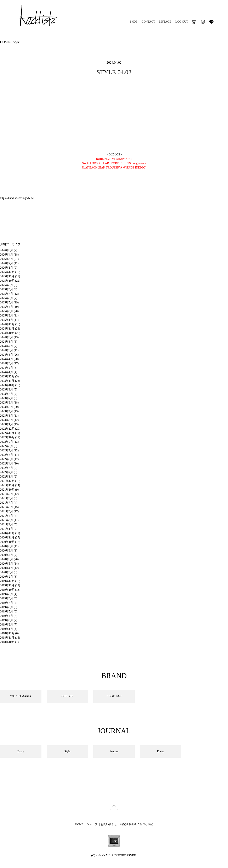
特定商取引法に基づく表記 (137, 824)
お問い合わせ (109, 824)
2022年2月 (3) (9, 472)
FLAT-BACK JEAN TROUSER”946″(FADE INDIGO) (114, 168)
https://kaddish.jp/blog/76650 (17, 198)
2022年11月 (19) (10, 433)
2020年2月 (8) (9, 577)
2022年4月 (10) (9, 464)
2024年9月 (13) (9, 337)
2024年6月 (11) (9, 350)
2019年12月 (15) (10, 581)
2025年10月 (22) (10, 281)
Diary (21, 751)
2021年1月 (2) (9, 529)
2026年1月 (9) (9, 268)
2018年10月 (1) (9, 642)
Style (16, 42)
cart (194, 22)
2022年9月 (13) (9, 442)
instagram (203, 22)
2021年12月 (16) (10, 481)
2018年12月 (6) (9, 633)
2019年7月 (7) (9, 603)
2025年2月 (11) (9, 316)
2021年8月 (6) (9, 498)
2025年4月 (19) (9, 307)
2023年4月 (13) (9, 411)
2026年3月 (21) (9, 259)
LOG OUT (182, 22)
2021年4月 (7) (9, 516)
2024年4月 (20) (9, 359)
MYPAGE (165, 22)
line (211, 22)
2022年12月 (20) (10, 429)
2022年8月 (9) (9, 446)
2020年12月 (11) (10, 533)
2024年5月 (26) (9, 355)
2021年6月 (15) (9, 507)
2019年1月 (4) (9, 629)
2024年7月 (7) (9, 346)
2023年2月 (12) (9, 420)
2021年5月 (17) (9, 511)
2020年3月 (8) (9, 572)
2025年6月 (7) (9, 298)
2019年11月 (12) (10, 585)
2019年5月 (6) (9, 612)
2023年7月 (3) (9, 398)
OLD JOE (67, 696)
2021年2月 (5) (9, 524)
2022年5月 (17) (9, 459)
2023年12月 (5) (9, 376)
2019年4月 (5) (9, 616)
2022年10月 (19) (10, 437)
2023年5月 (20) (9, 407)
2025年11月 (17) (10, 276)
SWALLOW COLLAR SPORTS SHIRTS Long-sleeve (114, 163)
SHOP (134, 22)
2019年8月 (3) (9, 598)
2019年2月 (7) (9, 625)
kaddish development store (38, 16)
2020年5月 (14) (9, 564)
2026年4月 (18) (9, 255)
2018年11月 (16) (10, 638)
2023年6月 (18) (9, 403)
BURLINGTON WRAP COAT (114, 159)
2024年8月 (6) (9, 342)
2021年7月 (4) (9, 503)
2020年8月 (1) (9, 551)
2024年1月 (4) (9, 372)
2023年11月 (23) (10, 381)
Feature (114, 751)
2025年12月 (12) (10, 272)
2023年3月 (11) (9, 416)
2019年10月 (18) (10, 590)
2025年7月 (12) (9, 294)
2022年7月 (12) (9, 450)
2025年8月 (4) (9, 289)
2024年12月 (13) (10, 324)
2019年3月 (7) (9, 620)
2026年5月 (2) (9, 250)
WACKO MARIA (21, 696)
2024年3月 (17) (9, 363)
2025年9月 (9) (9, 285)
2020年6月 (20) (9, 559)
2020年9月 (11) (9, 546)
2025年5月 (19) (9, 302)
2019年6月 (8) (9, 607)
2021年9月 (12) (9, 494)
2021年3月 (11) (9, 520)
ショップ (92, 824)
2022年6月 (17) (9, 455)
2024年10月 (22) (10, 333)
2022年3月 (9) (9, 468)
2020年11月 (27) (10, 538)
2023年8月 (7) (9, 394)
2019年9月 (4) (9, 594)
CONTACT (148, 22)
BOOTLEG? (114, 696)
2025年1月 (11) (9, 320)
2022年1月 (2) (9, 477)
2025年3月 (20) (9, 311)
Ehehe (161, 751)
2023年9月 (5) (9, 390)
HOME (5, 42)
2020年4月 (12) (9, 568)
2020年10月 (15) (10, 542)
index (114, 807)
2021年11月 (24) (10, 485)
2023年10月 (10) (10, 385)
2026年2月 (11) (9, 263)
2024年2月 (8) (9, 368)
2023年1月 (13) (9, 424)
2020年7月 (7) (9, 555)
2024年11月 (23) (10, 329)
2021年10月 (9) (9, 490)
